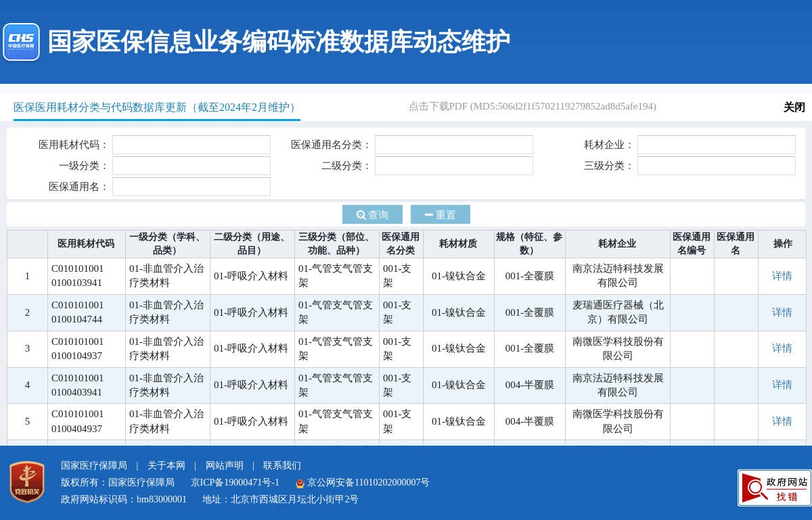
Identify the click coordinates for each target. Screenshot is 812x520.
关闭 (794, 107)
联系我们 (282, 466)
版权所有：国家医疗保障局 (118, 482)
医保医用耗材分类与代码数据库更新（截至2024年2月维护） (157, 107)
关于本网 (166, 466)
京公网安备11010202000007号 (362, 482)
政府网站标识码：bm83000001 (124, 499)
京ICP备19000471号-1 (235, 482)
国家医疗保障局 (94, 466)
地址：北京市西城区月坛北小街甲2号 (280, 499)
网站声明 (225, 466)
